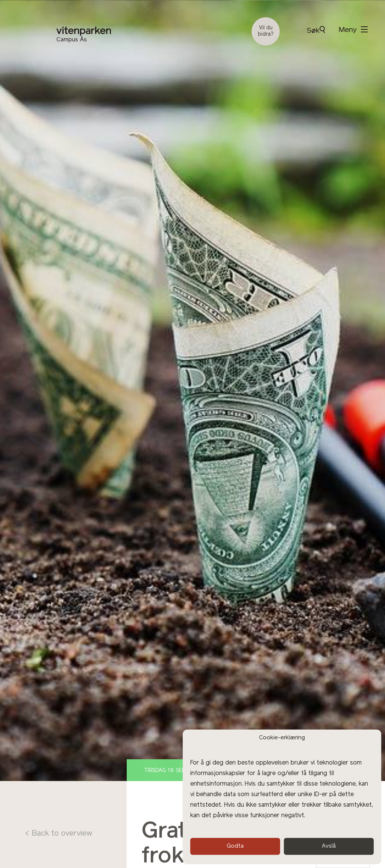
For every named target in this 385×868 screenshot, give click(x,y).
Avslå (329, 846)
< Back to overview (58, 834)
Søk (316, 30)
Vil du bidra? (266, 31)
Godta (235, 846)
